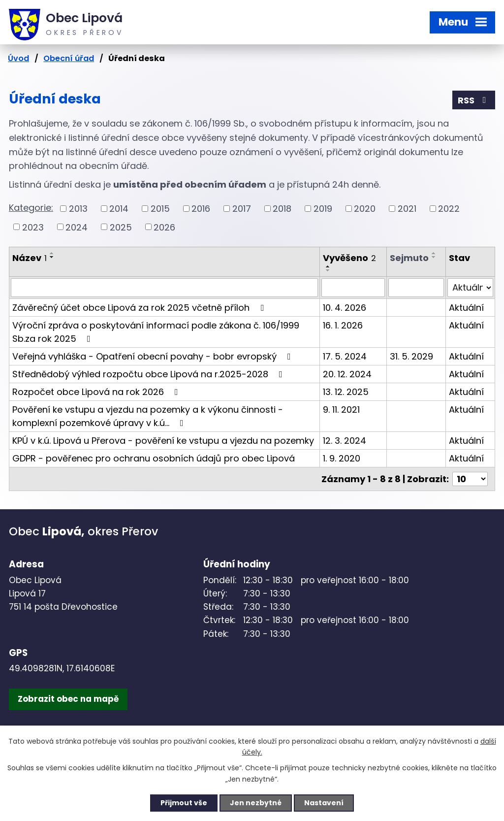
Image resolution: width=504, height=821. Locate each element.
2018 (282, 209)
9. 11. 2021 (341, 410)
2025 (121, 227)
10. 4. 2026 (345, 308)
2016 (201, 209)
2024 (77, 227)
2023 (33, 227)
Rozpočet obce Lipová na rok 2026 (97, 392)
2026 (164, 227)
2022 (449, 209)
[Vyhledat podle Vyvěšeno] (353, 288)
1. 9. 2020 (342, 458)
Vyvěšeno (349, 258)
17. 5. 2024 (345, 356)
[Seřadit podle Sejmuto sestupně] (434, 257)
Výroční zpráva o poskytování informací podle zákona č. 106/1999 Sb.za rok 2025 (156, 332)
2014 (119, 209)
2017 (242, 209)
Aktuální (466, 308)
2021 (407, 209)
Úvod (18, 58)
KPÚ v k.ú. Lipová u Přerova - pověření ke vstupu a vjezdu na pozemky (163, 441)
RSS (474, 100)
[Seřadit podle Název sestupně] (52, 257)
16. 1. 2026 (343, 325)
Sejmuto (409, 258)
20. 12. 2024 (347, 374)
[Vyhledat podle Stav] (470, 288)
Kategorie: (31, 208)
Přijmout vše (184, 803)
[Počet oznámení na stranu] (470, 479)
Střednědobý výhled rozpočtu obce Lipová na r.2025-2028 (149, 374)
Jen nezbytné (256, 803)
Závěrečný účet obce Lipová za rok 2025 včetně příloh (140, 308)
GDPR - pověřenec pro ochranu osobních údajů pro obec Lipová (154, 458)
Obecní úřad (69, 58)
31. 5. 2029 (411, 356)
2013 (78, 209)
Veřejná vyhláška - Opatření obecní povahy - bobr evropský (154, 356)
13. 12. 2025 (346, 392)
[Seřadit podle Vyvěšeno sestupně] (328, 270)
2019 (323, 209)
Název (30, 258)
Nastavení (324, 803)
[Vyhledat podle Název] (164, 288)
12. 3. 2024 (345, 441)
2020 (365, 209)
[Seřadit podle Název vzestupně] (52, 253)
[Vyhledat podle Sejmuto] (416, 288)
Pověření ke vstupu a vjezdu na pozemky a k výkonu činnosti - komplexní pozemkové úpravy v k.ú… (148, 416)
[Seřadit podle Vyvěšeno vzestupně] (328, 266)
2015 (160, 209)
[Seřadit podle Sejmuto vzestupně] (434, 253)
